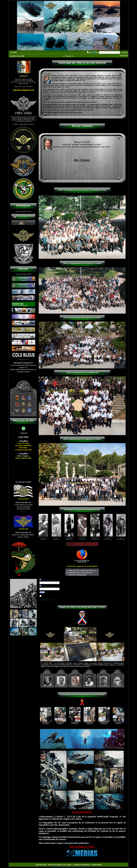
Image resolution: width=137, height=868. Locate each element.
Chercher (125, 52)
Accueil (68, 56)
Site (97, 52)
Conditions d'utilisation (81, 865)
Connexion (124, 56)
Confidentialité (96, 865)
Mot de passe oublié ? (46, 600)
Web (91, 52)
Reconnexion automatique (50, 596)
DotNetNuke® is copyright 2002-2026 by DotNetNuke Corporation (68, 867)
